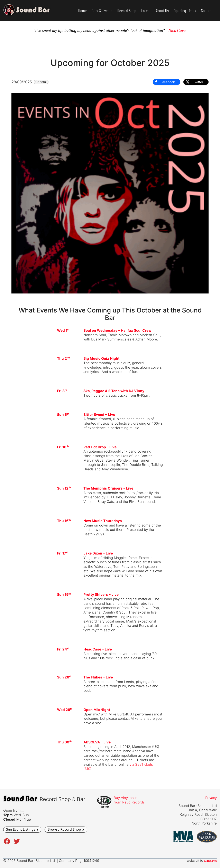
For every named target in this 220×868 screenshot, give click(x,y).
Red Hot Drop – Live (100, 447)
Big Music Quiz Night (102, 358)
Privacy (211, 798)
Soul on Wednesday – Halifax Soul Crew (117, 330)
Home (82, 11)
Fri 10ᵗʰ (63, 447)
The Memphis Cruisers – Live (108, 488)
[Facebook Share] (166, 82)
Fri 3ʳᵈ (62, 391)
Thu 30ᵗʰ (64, 742)
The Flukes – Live (98, 677)
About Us (162, 11)
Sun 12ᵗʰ (64, 488)
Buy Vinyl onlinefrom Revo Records (129, 800)
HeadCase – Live (98, 649)
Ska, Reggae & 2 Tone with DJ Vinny (114, 391)
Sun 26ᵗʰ (64, 677)
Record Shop (127, 11)
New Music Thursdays (103, 521)
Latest (146, 11)
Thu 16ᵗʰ (64, 521)
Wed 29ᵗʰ (65, 710)
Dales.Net (210, 861)
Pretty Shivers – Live (101, 595)
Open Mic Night (97, 710)
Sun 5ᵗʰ (63, 415)
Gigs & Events (102, 11)
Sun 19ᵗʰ (64, 595)
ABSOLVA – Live (97, 742)
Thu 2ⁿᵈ (63, 358)
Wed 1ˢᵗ (63, 330)
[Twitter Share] (196, 82)
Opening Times (185, 11)
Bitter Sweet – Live (99, 415)
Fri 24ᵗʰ (63, 649)
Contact (207, 11)
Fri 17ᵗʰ (63, 553)
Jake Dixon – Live (98, 553)
